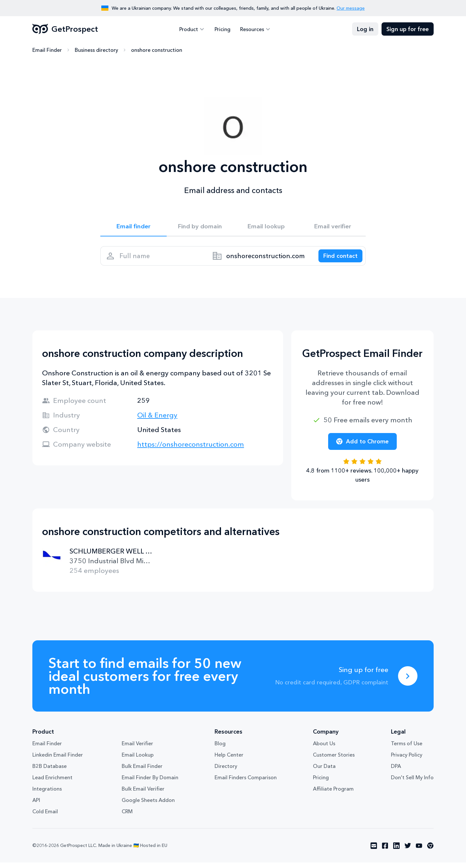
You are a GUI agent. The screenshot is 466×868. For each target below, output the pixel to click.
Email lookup (266, 227)
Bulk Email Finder (142, 771)
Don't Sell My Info (412, 783)
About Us (324, 749)
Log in (365, 29)
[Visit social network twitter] (408, 851)
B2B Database (50, 771)
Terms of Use (407, 749)
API (36, 805)
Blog (220, 749)
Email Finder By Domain (150, 783)
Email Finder (47, 50)
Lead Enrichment (52, 783)
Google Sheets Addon (148, 805)
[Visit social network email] (374, 851)
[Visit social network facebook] (385, 851)
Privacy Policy (407, 760)
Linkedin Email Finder (58, 760)
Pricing (222, 29)
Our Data (324, 771)
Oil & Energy (157, 421)
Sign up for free (408, 29)
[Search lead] (337, 259)
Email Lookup (138, 760)
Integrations (47, 794)
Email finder (133, 227)
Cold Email (45, 817)
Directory (226, 771)
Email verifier (333, 227)
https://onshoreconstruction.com (191, 450)
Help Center (229, 760)
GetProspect (65, 29)
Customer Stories (334, 760)
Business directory (96, 50)
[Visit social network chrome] (430, 851)
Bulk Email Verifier (143, 794)
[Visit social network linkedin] (396, 851)
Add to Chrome (362, 447)
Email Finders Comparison (246, 783)
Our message (351, 8)
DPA (396, 771)
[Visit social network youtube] (419, 851)
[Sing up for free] (408, 681)
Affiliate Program (333, 794)
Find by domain (200, 227)
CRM (127, 817)
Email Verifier (137, 749)
